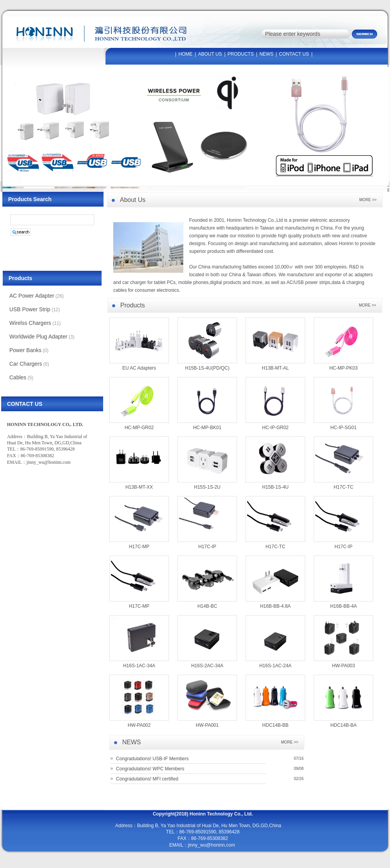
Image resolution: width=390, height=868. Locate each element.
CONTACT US (294, 54)
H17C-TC (343, 487)
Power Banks (25, 350)
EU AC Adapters (139, 368)
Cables (18, 377)
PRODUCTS (241, 54)
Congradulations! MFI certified (147, 779)
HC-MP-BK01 (207, 428)
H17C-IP (207, 547)
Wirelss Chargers (30, 323)
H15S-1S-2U (207, 487)
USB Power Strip (30, 309)
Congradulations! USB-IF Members (152, 759)
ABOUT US (210, 54)
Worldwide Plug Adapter (38, 337)
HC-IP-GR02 (275, 428)
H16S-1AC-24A (275, 666)
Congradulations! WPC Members (150, 769)
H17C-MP (139, 547)
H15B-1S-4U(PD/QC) (207, 368)
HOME (186, 54)
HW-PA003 (343, 666)
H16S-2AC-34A (207, 666)
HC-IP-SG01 (343, 428)
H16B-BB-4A (343, 606)
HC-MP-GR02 (139, 428)
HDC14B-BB (275, 725)
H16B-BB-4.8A (275, 606)
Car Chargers (26, 364)
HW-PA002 (139, 725)
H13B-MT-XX (139, 487)
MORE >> (290, 742)
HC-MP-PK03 (343, 368)
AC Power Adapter (32, 296)
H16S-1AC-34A (139, 666)
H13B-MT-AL (275, 368)
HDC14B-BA (343, 725)
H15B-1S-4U (275, 487)
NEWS (266, 54)
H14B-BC (207, 606)
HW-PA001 (207, 725)
